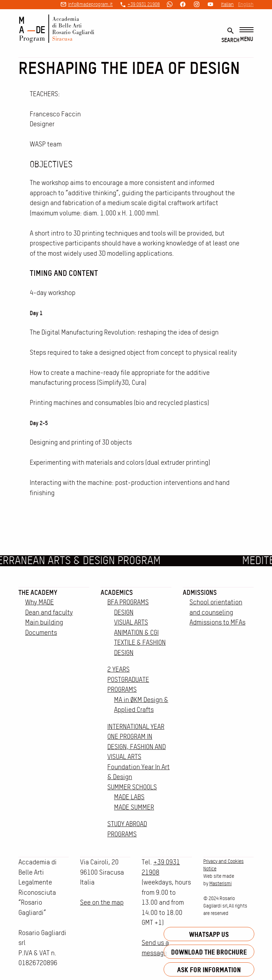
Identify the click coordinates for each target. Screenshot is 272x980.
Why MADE (39, 602)
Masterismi (220, 883)
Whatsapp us (209, 934)
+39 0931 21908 (144, 4)
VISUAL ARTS (131, 622)
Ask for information (209, 970)
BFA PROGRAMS (128, 602)
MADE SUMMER (134, 807)
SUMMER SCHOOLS (132, 787)
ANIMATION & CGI (136, 633)
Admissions (200, 592)
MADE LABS (129, 797)
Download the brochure (209, 952)
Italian (227, 4)
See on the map (102, 902)
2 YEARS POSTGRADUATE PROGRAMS (128, 679)
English (246, 4)
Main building (44, 622)
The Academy (38, 592)
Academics (117, 592)
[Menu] (246, 35)
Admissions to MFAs (217, 622)
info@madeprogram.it (90, 4)
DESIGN (124, 612)
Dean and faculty (49, 612)
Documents (41, 633)
